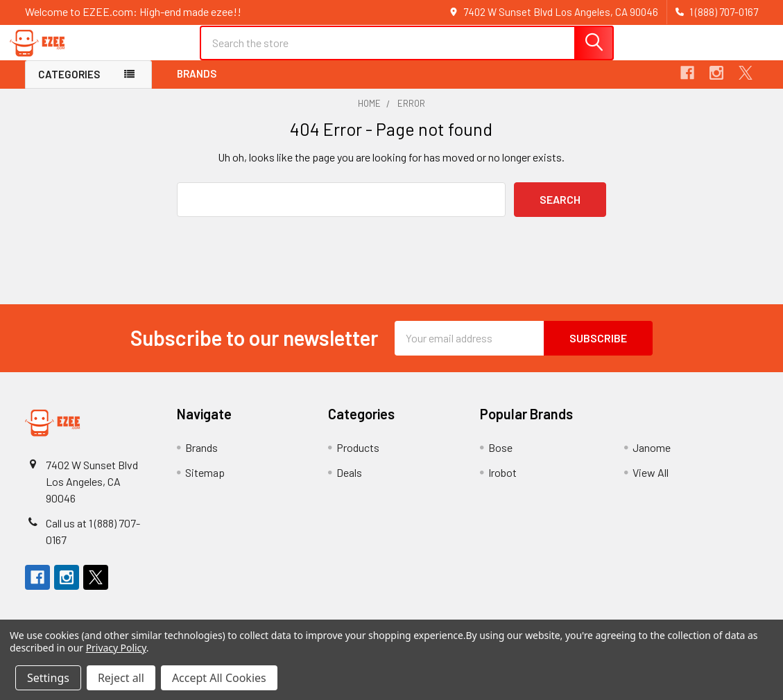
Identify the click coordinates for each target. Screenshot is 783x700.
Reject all (121, 678)
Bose (500, 458)
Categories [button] (69, 86)
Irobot (502, 483)
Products (358, 458)
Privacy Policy (116, 648)
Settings (48, 678)
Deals (349, 483)
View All (651, 483)
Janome (652, 458)
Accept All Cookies (219, 678)
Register (673, 57)
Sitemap (205, 483)
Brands (197, 85)
